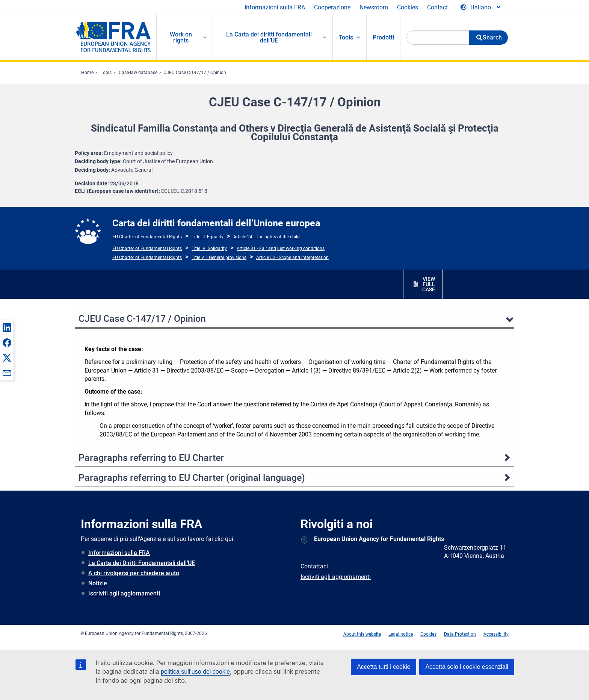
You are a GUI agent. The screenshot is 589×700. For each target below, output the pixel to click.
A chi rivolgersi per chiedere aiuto (134, 573)
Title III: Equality (208, 237)
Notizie (98, 583)
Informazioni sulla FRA (275, 7)
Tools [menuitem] (346, 37)
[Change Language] (481, 8)
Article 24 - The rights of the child (267, 237)
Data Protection (460, 634)
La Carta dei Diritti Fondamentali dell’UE (142, 563)
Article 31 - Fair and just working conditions (281, 248)
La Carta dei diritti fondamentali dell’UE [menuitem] (269, 37)
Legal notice (401, 634)
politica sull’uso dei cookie (195, 672)
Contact (437, 7)
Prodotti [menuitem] (383, 37)
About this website (362, 634)
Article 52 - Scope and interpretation (292, 258)
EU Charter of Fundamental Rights (147, 237)
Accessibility (496, 634)
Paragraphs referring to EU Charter (151, 458)
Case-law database (138, 73)
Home (87, 73)
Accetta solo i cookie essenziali (467, 667)
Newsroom (374, 7)
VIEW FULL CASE (429, 284)
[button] (7, 327)
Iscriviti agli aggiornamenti (124, 593)
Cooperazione (332, 7)
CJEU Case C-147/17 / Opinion (195, 73)
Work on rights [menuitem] (181, 37)
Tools (106, 73)
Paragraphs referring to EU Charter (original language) (192, 478)
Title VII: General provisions (219, 258)
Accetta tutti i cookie (384, 667)
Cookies (408, 7)
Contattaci (314, 566)
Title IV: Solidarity (209, 248)
